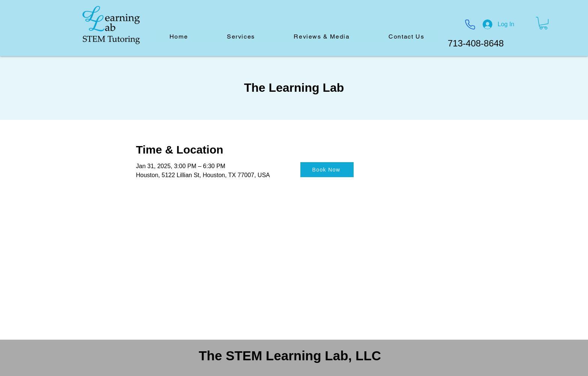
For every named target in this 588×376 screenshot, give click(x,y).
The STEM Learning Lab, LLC (290, 356)
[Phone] (470, 24)
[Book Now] (327, 170)
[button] (543, 23)
